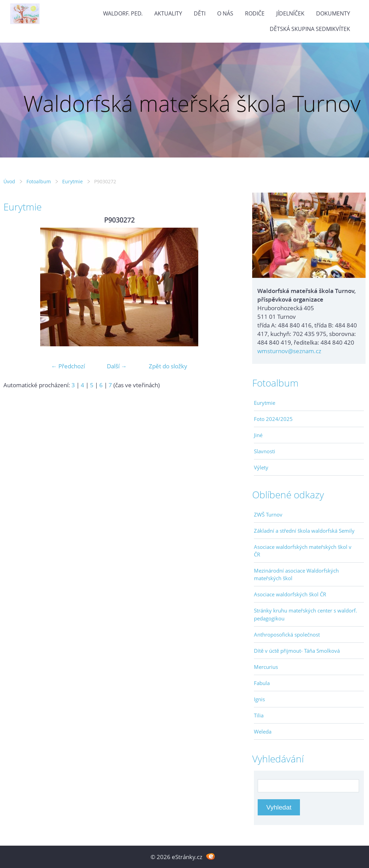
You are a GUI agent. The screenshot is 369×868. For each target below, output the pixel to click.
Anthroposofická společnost (287, 634)
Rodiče (255, 13)
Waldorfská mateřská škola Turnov (192, 103)
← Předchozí (68, 366)
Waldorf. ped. (123, 13)
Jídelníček (290, 13)
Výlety (261, 467)
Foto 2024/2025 (273, 419)
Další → (117, 366)
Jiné (258, 435)
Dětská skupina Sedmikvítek (310, 29)
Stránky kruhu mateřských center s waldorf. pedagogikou (305, 614)
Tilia (259, 715)
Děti (200, 13)
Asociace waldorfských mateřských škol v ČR (303, 551)
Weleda (263, 731)
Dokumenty (333, 13)
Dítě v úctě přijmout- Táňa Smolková (297, 651)
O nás (225, 13)
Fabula (262, 683)
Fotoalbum (39, 181)
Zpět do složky (168, 366)
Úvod (9, 181)
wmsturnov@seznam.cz (289, 351)
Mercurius (266, 667)
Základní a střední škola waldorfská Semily (304, 531)
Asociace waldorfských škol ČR (290, 594)
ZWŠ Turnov (268, 514)
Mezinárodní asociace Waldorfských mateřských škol (296, 574)
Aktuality (168, 13)
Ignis (259, 699)
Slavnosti (265, 451)
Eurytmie (72, 181)
